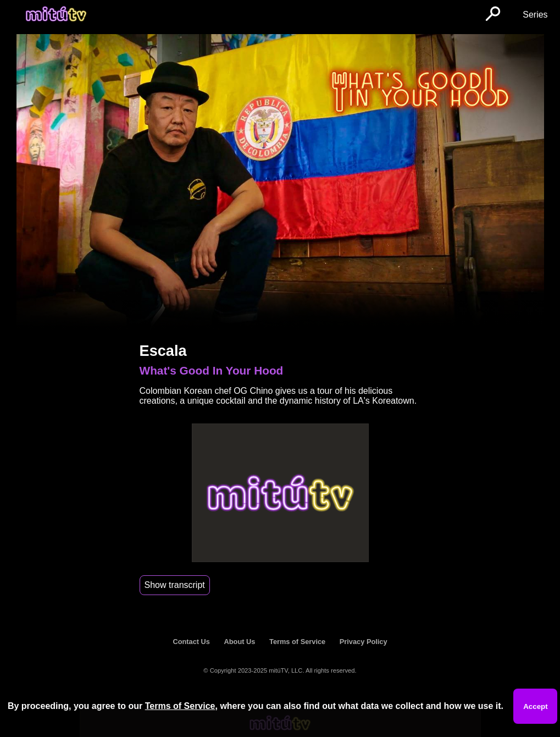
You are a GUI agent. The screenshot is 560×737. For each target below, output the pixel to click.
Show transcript (175, 585)
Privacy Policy (364, 642)
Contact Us (191, 642)
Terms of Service (297, 642)
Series (535, 15)
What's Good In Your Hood (212, 370)
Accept (535, 706)
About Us (240, 642)
